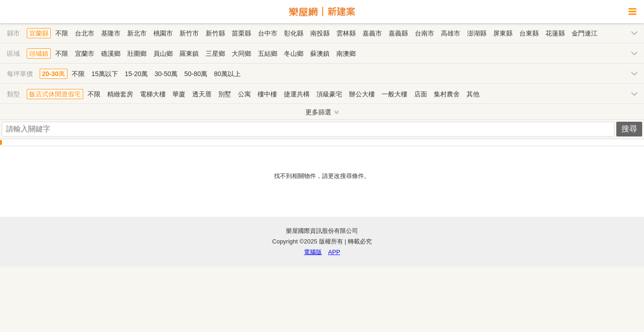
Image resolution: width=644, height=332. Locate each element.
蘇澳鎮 (320, 53)
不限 (62, 33)
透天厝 (202, 94)
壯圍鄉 (137, 53)
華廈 (179, 94)
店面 (421, 94)
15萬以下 (105, 74)
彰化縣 (294, 33)
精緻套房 (120, 94)
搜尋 (629, 129)
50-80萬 (196, 74)
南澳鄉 (346, 53)
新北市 (137, 33)
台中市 (268, 33)
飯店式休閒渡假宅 (55, 94)
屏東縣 (503, 33)
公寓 (244, 94)
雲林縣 (346, 33)
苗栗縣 (241, 33)
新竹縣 (215, 33)
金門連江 (584, 33)
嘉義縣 (398, 33)
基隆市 (111, 33)
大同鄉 (241, 53)
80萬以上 (228, 74)
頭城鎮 (39, 53)
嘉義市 (372, 33)
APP (334, 252)
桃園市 (163, 33)
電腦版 (313, 252)
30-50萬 (166, 74)
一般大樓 (395, 94)
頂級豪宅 (329, 94)
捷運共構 (297, 94)
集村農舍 (447, 94)
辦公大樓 (362, 94)
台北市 (84, 33)
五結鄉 (268, 53)
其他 (473, 94)
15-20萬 (136, 74)
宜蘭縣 (39, 33)
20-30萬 (54, 74)
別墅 (225, 94)
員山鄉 (163, 53)
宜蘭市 (84, 53)
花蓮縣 (555, 33)
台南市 (424, 33)
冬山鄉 (294, 53)
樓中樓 (267, 94)
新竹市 (189, 33)
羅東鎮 (189, 53)
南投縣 (320, 33)
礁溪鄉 (111, 53)
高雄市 (451, 33)
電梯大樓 (153, 94)
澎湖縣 (477, 33)
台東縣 (529, 33)
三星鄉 (215, 53)
